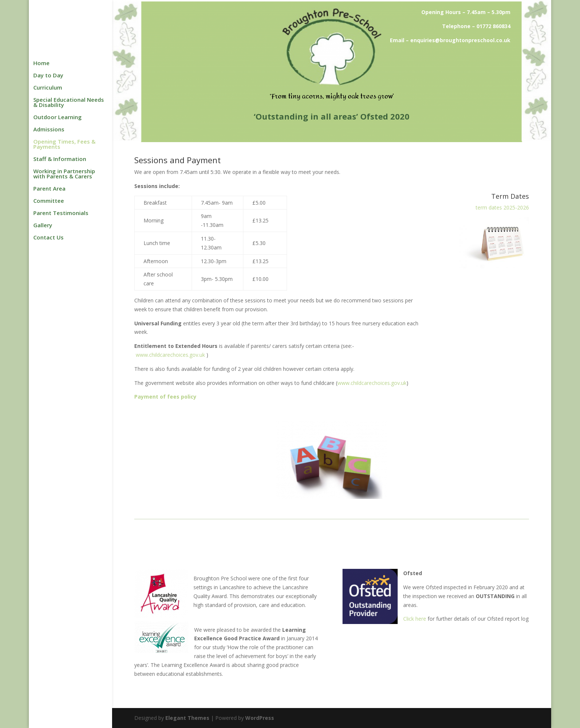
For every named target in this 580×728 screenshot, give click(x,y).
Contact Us (48, 238)
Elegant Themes (187, 718)
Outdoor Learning (58, 118)
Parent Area (49, 189)
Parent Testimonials (61, 213)
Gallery (43, 226)
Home (41, 63)
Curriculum (48, 88)
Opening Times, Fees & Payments (64, 145)
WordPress (260, 718)
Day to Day (48, 76)
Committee (49, 201)
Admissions (49, 130)
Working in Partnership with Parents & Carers (64, 174)
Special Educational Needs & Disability (69, 103)
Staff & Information (60, 159)
